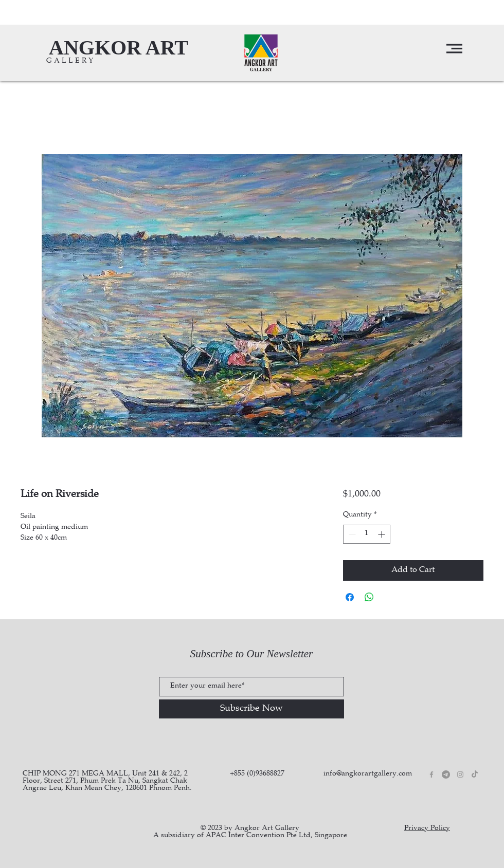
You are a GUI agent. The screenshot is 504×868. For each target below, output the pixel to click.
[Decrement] (351, 534)
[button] (454, 49)
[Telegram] (446, 774)
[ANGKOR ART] (119, 48)
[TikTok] (475, 774)
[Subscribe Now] (251, 709)
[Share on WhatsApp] (369, 597)
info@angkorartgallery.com (368, 774)
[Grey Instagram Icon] (460, 774)
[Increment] (382, 534)
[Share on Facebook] (350, 597)
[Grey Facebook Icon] (431, 774)
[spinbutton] (367, 534)
